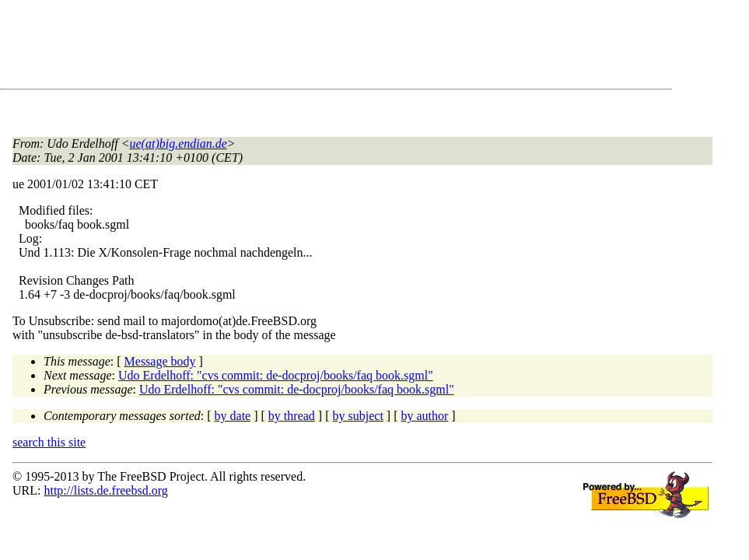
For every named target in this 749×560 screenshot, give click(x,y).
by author (424, 416)
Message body (160, 361)
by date (233, 416)
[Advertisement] (296, 47)
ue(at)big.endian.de (178, 143)
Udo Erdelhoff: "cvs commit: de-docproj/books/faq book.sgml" (276, 375)
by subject (358, 416)
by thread (292, 416)
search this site (49, 442)
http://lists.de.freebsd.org (105, 490)
